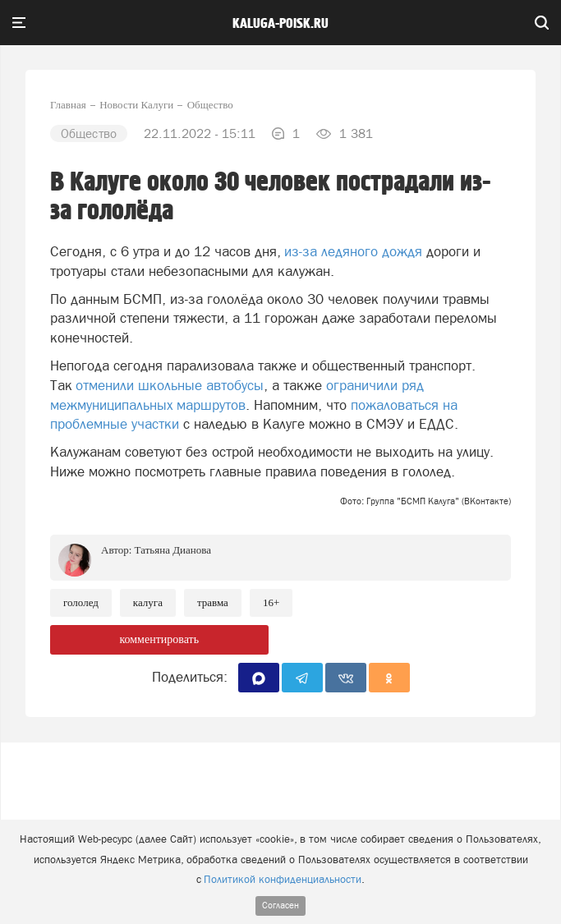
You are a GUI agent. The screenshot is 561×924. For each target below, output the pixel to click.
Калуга (148, 602)
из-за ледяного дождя (353, 251)
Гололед (81, 602)
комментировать (159, 639)
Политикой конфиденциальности (283, 879)
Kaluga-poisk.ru (280, 24)
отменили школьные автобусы (170, 385)
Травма (213, 602)
